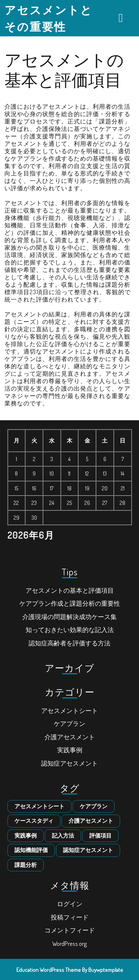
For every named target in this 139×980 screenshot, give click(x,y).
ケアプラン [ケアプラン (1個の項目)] (94, 806)
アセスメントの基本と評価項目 (70, 590)
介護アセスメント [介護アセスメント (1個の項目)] (91, 821)
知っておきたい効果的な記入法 (70, 630)
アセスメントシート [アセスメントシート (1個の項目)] (39, 806)
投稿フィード (70, 917)
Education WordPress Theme (49, 970)
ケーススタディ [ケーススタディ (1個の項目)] (34, 821)
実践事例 (70, 750)
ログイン (70, 904)
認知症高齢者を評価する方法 (69, 643)
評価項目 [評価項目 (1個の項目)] (100, 836)
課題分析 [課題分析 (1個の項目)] (26, 865)
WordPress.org (69, 943)
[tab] (122, 18)
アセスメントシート (69, 711)
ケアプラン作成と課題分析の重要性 (70, 603)
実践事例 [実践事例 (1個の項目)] (26, 836)
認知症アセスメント (69, 763)
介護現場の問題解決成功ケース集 (69, 617)
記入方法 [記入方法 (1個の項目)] (63, 836)
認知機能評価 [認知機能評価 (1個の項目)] (31, 850)
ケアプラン (69, 724)
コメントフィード (70, 930)
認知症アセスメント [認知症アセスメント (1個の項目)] (88, 850)
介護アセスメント (70, 737)
